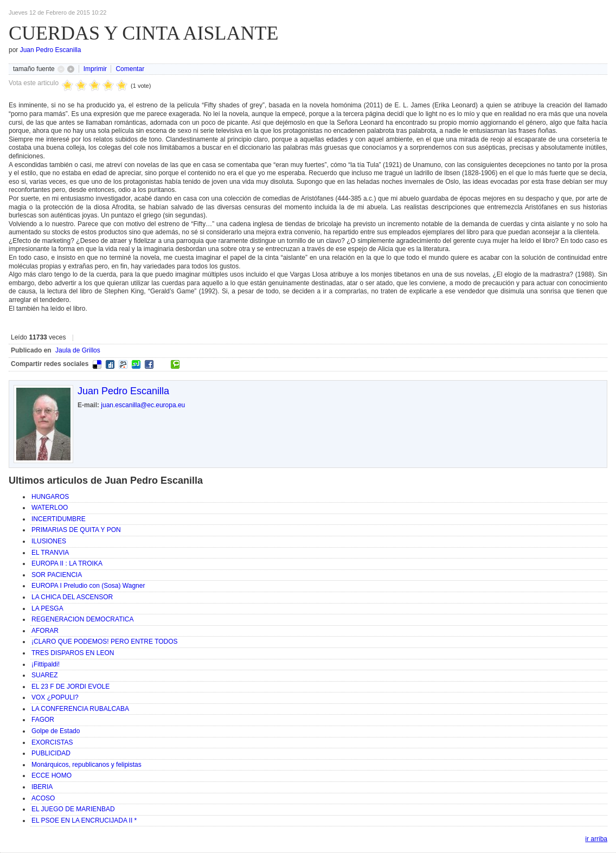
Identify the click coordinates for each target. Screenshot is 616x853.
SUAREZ (45, 675)
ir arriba (596, 839)
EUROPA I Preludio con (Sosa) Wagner (88, 586)
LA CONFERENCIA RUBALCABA (80, 709)
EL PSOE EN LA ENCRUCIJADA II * (84, 820)
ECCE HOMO (52, 775)
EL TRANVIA (50, 553)
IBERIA (42, 787)
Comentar (130, 69)
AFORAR (45, 631)
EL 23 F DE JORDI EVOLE (70, 687)
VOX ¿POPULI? (55, 697)
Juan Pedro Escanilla (51, 50)
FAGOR (43, 720)
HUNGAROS (50, 497)
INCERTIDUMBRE (59, 519)
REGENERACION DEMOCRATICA (82, 619)
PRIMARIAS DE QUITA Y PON (76, 530)
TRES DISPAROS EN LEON (73, 653)
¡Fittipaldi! (46, 664)
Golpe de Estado (56, 731)
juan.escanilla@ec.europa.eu (143, 405)
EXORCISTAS (52, 742)
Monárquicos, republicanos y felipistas (86, 765)
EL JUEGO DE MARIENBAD (73, 809)
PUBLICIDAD (51, 753)
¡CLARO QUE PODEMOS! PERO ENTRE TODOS (105, 642)
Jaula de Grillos (78, 350)
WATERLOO (50, 508)
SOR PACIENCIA (57, 575)
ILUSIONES (49, 541)
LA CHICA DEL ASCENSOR (72, 597)
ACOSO (43, 798)
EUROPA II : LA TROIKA (67, 563)
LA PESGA (47, 608)
